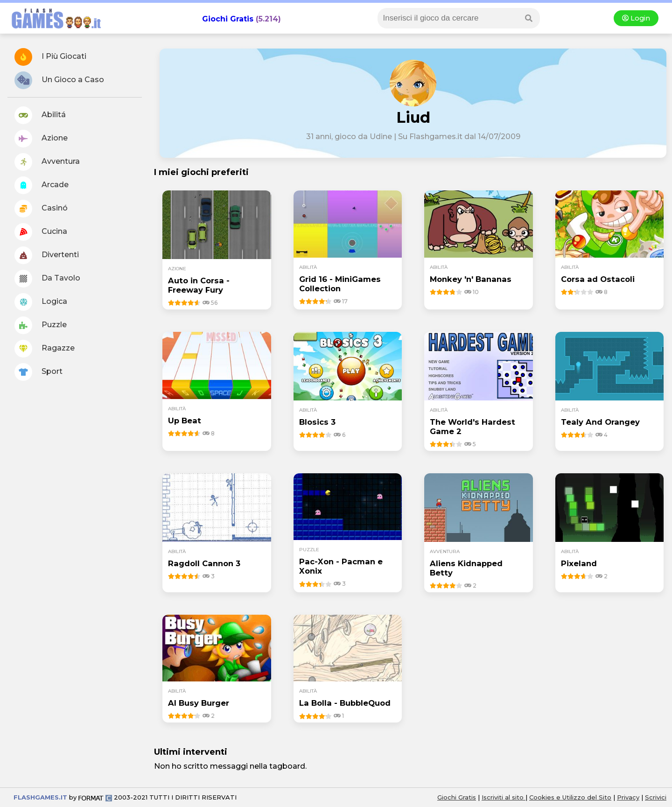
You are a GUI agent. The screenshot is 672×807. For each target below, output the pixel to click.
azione (177, 269)
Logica (41, 302)
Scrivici (656, 797)
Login (636, 18)
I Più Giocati (50, 57)
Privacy (628, 797)
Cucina (41, 232)
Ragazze (45, 349)
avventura (445, 551)
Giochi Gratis (228, 19)
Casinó (41, 209)
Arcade (42, 185)
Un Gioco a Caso (59, 80)
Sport (38, 372)
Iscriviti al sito (504, 797)
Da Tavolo (47, 279)
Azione (41, 139)
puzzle (309, 550)
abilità (308, 267)
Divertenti (47, 255)
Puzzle (41, 325)
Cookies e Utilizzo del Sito (570, 797)
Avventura (47, 162)
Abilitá (40, 115)
